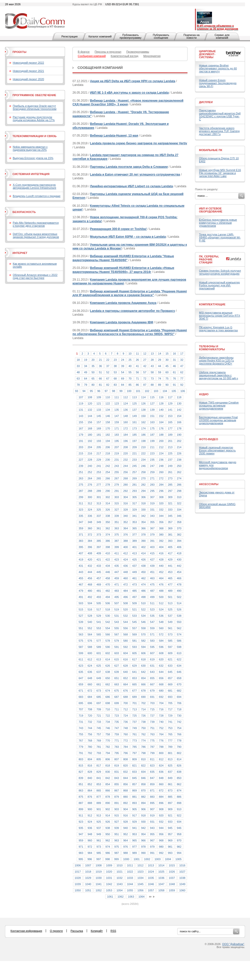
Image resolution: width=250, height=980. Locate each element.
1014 (161, 865)
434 (108, 566)
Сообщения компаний (100, 68)
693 (170, 697)
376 (125, 535)
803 (81, 759)
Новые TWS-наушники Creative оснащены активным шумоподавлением (219, 405)
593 (134, 647)
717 (170, 709)
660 (90, 684)
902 (108, 809)
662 (108, 684)
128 (161, 403)
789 (170, 747)
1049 (182, 884)
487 (152, 591)
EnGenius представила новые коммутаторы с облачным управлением (218, 223)
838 (179, 772)
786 (143, 747)
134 (108, 410)
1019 (98, 872)
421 (99, 560)
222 (143, 453)
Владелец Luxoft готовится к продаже (37, 196)
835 (152, 772)
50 (93, 372)
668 (161, 684)
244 (125, 466)
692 (161, 697)
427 (152, 560)
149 (134, 416)
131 (81, 410)
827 (81, 772)
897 (170, 803)
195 (116, 441)
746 (108, 728)
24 (122, 360)
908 (161, 809)
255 (116, 472)
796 (125, 753)
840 (90, 778)
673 (99, 691)
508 (125, 603)
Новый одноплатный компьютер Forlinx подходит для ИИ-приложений (219, 285)
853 (99, 784)
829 (99, 772)
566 (108, 634)
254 (108, 472)
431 (81, 566)
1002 (147, 859)
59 (159, 372)
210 (143, 447)
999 (116, 859)
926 (108, 822)
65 (93, 379)
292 (125, 491)
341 (134, 516)
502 (179, 597)
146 (108, 416)
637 (99, 672)
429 (170, 560)
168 (90, 428)
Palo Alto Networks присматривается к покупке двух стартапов (36, 224)
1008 (98, 865)
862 (179, 784)
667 (152, 684)
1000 (126, 859)
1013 (151, 865)
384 (90, 541)
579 (116, 641)
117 (170, 397)
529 (99, 616)
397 (99, 547)
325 (99, 510)
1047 (161, 884)
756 (90, 734)
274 (179, 478)
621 (170, 659)
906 (143, 809)
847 (152, 778)
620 (161, 659)
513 (170, 603)
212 (161, 447)
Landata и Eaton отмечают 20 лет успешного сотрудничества (135, 175)
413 (134, 553)
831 (116, 772)
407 (81, 553)
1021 (119, 872)
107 (81, 397)
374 (108, 535)
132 (90, 410)
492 (90, 597)
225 (170, 453)
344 (161, 516)
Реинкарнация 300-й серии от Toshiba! (118, 229)
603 (116, 653)
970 (179, 840)
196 (125, 441)
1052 (98, 890)
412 (125, 553)
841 (99, 778)
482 (108, 591)
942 (143, 828)
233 (134, 460)
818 (108, 766)
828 (90, 772)
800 (161, 753)
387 (116, 541)
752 (161, 728)
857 (134, 784)
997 (98, 859)
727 (152, 716)
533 (134, 616)
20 (93, 360)
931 (152, 822)
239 (81, 466)
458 (108, 578)
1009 (109, 865)
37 (108, 366)
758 (108, 734)
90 (167, 385)
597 (170, 647)
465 (170, 578)
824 (161, 766)
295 (152, 491)
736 (125, 722)
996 (90, 859)
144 (90, 416)
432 (90, 566)
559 (152, 628)
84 (122, 385)
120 (90, 403)
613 (99, 659)
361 (99, 528)
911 (81, 815)
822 (143, 766)
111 (116, 397)
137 (134, 410)
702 (143, 703)
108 (90, 397)
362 (108, 528)
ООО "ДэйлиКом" (233, 944)
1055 (130, 890)
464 (161, 578)
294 (143, 491)
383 (81, 541)
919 (152, 815)
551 (81, 628)
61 (174, 372)
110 (108, 397)
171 (116, 428)
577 (99, 641)
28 (152, 360)
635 (81, 672)
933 (170, 822)
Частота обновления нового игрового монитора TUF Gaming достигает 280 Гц (219, 131)
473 (134, 585)
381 (170, 535)
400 (125, 547)
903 (116, 809)
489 (170, 591)
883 (152, 797)
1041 (98, 884)
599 (81, 653)
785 (134, 747)
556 (125, 628)
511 (152, 603)
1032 (119, 878)
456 (90, 578)
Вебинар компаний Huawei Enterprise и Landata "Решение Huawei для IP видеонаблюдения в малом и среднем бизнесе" (130, 293)
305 (134, 497)
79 (85, 385)
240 (90, 466)
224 (161, 453)
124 (125, 403)
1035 (151, 878)
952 (125, 834)
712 (125, 709)
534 (143, 616)
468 (90, 585)
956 (161, 834)
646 (179, 672)
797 (134, 753)
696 (90, 703)
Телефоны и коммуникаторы (212, 348)
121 (99, 403)
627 (116, 666)
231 (116, 460)
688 (125, 697)
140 (161, 410)
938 (108, 828)
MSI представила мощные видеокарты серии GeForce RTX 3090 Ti (219, 316)
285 (170, 485)
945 (170, 828)
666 (143, 684)
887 (81, 803)
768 (90, 741)
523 (152, 609)
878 (108, 797)
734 (108, 722)
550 (179, 622)
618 (143, 659)
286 (179, 485)
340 (125, 516)
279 (116, 485)
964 (125, 840)
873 (170, 790)
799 (152, 753)
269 (134, 478)
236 (161, 460)
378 (143, 535)
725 (134, 716)
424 (125, 560)
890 (108, 803)
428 (161, 560)
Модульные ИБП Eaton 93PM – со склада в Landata (128, 237)
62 (182, 372)
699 (116, 703)
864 (90, 790)
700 (125, 703)
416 (161, 553)
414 (143, 553)
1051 (88, 890)
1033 (130, 878)
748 (125, 728)
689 (134, 697)
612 (90, 659)
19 (85, 360)
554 (108, 628)
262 (179, 472)
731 (81, 722)
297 (170, 491)
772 (125, 741)
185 (134, 435)
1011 (130, 865)
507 (116, 603)
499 (152, 597)
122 (108, 403)
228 (90, 460)
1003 (157, 859)
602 (108, 653)
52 (108, 372)
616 (125, 659)
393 (170, 541)
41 (137, 366)
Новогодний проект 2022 (28, 63)
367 (152, 528)
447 (116, 572)
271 (152, 478)
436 (125, 566)
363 (116, 528)
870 (143, 790)
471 (116, 585)
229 (99, 460)
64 (85, 379)
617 (134, 659)
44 (159, 366)
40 (130, 366)
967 (152, 840)
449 (134, 572)
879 (116, 797)
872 (161, 790)
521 (134, 609)
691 (152, 697)
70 (130, 379)
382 (179, 535)
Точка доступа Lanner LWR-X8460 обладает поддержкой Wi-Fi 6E (220, 237)
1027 (182, 872)
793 (99, 753)
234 (143, 460)
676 (125, 691)
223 (152, 453)
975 (116, 847)
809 (134, 759)
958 (179, 834)
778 (179, 741)
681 (170, 691)
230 (108, 460)
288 (90, 491)
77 (182, 379)
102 (147, 391)
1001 (136, 859)
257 (134, 472)
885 (170, 797)
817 (99, 766)
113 (134, 397)
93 (76, 391)
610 (179, 653)
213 (170, 447)
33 (78, 366)
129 (170, 403)
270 (143, 478)
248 (161, 466)
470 (108, 585)
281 (134, 485)
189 (170, 435)
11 (137, 354)
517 (99, 609)
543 (116, 622)
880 (125, 797)
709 (99, 709)
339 (116, 516)
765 (170, 734)
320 (161, 503)
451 (152, 572)
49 (85, 372)
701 (134, 703)
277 (99, 485)
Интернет (20, 253)
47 (182, 366)
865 (99, 790)
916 (125, 815)
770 (108, 741)
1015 (172, 865)
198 (143, 441)
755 (81, 734)
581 (134, 641)
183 (116, 435)
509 (134, 603)
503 (81, 603)
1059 (172, 890)
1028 (78, 878)
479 (81, 591)
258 (143, 472)
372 (90, 535)
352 (125, 522)
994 (179, 853)
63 (78, 379)
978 (143, 847)
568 (125, 634)
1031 (109, 878)
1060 (182, 890)
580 (125, 641)
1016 (182, 865)
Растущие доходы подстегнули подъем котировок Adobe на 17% (34, 119)
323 (81, 510)
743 (81, 728)
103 (156, 391)
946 (179, 828)
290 (108, 491)
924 (90, 822)
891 (116, 803)
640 (125, 672)
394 (179, 541)
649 (99, 678)
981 (170, 847)
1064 (141, 897)
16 (174, 354)
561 (170, 628)
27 (145, 360)
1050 (78, 890)
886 (179, 797)
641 (134, 672)
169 (99, 428)
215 (81, 453)
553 (99, 628)
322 (179, 503)
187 (152, 435)
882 (143, 797)
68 (115, 379)
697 (99, 703)
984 (90, 853)
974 (108, 847)
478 (179, 585)
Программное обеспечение (34, 95)
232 (125, 460)
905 (134, 809)
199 (152, 441)
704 (161, 703)
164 (161, 422)
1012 (140, 865)
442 (179, 566)
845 (134, 778)
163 (152, 422)
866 (108, 790)
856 (125, 784)
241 (99, 466)
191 (81, 441)
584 (161, 641)
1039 (78, 884)
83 (115, 385)
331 (152, 510)
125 (134, 403)
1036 (161, 878)
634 (179, 666)
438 (143, 566)
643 (152, 672)
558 (143, 628)
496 (125, 597)
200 (161, 441)
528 (90, 616)
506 (108, 603)
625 (99, 666)
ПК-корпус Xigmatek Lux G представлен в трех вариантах (218, 329)
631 (152, 666)
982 (179, 847)
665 (134, 684)
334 (179, 510)
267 (116, 478)
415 (152, 553)
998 (107, 859)
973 (99, 847)
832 (125, 772)
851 (81, 784)
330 (143, 510)
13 (152, 354)
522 (143, 609)
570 (143, 634)
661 (99, 684)
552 (90, 628)
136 (125, 410)
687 (116, 697)
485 (134, 591)
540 (90, 622)
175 (152, 428)
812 (161, 759)
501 (170, 597)
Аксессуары (209, 484)
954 (143, 834)
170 (108, 428)
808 (125, 759)
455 (81, 578)
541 (99, 622)
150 (143, 416)
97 (106, 391)
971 (81, 847)
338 (108, 516)
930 (143, 822)
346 (179, 516)
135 (116, 410)
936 (90, 828)
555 (116, 628)
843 (116, 778)
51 (100, 372)
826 (179, 766)
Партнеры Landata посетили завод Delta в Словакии (129, 167)
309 (170, 497)
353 (134, 522)
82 (108, 385)
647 (81, 678)
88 (152, 385)
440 (161, 566)
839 (81, 778)
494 (108, 597)
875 (81, 797)
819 (116, 766)
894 (143, 803)
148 (125, 416)
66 (100, 379)
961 (99, 840)
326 (108, 510)
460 (125, 578)
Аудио (204, 394)
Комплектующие (212, 304)
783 (116, 747)
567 (116, 634)
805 (99, 759)
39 (122, 366)
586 (179, 641)
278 (108, 485)
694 (179, 697)
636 (90, 672)
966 (143, 840)
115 (152, 397)
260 (161, 472)
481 (99, 591)
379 (152, 535)
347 (81, 522)
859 (152, 784)
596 (161, 647)
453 (170, 572)
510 (143, 603)
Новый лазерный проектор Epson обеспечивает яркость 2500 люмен (217, 450)
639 (116, 672)
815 (81, 766)
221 (134, 453)
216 (90, 453)
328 (125, 510)
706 (179, 703)
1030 (98, 878)
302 (108, 497)
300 (90, 497)
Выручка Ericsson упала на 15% (33, 158)
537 (170, 616)
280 (125, 485)
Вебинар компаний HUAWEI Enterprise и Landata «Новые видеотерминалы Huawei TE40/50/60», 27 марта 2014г (123, 270)
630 (143, 666)
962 (108, 840)
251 (81, 472)
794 (108, 753)
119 (81, 403)
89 (159, 385)
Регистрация (69, 36)
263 (81, 478)
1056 (140, 890)
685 (99, 697)
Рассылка (77, 931)
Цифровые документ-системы (207, 54)
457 (99, 578)
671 (81, 691)
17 (182, 354)
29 (159, 360)
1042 (109, 884)
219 (116, 453)
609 (170, 653)
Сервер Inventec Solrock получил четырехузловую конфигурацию (220, 272)
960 (90, 840)
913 (99, 815)
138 (143, 410)
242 (108, 466)
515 (81, 609)
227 (81, 460)
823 (152, 766)
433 (99, 566)
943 (152, 828)
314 (108, 503)
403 (152, 547)
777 (170, 741)
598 (179, 647)
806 (108, 759)
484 (125, 591)
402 (143, 547)
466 (179, 578)
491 (81, 597)
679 (152, 691)
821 (134, 766)
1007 (88, 865)
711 (116, 709)
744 (90, 728)
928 (125, 822)
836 (161, 772)
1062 (120, 897)
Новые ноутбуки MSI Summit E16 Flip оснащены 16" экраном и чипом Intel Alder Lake (220, 173)
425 (134, 560)
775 (152, 741)
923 (81, 822)
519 (116, 609)
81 (100, 385)
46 (174, 366)
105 (174, 391)
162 (143, 422)
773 (134, 741)
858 (143, 784)
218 (108, 453)
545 (134, 622)
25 (130, 360)
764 (161, 734)
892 (125, 803)
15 (167, 354)
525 (170, 609)
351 (116, 522)
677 (134, 691)
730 (179, 716)
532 (125, 616)
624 (90, 666)
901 (99, 809)
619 (152, 659)
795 (116, 753)
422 (108, 560)
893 (134, 803)
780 (90, 747)
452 (161, 572)
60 (167, 372)
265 (99, 478)
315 (116, 503)
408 (90, 553)
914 (108, 815)
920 (161, 815)
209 (134, 447)
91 (174, 385)
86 (137, 385)
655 (152, 678)
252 (90, 472)
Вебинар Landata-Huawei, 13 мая (114, 136)
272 (161, 478)
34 (85, 366)
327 (116, 510)
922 (179, 815)
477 (170, 585)
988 (125, 853)
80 (93, 385)
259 (152, 472)
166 (179, 422)
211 (152, 447)
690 (143, 697)
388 (125, 541)
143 (81, 416)
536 (161, 616)
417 (170, 553)
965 (134, 840)
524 (161, 609)
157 (99, 422)
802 (179, 753)
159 (116, 422)
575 (81, 641)
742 (179, 722)
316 (125, 503)
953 (134, 834)
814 (179, 759)
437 (134, 566)
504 (90, 603)
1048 (172, 884)
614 (108, 659)
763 (152, 734)
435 (116, 566)
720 (90, 716)
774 (143, 741)
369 (170, 528)
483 (116, 591)
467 (81, 585)
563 (81, 634)
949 (99, 834)
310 (179, 497)
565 (99, 634)
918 (143, 815)
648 (90, 678)
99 (121, 391)
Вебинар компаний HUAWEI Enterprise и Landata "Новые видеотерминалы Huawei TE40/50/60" (123, 258)
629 (134, 666)
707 (81, 709)
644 (161, 672)
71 (137, 379)
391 (152, 541)
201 (170, 441)
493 (99, 597)
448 (125, 572)
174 (143, 428)
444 (90, 572)
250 (179, 466)
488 (161, 591)
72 (145, 379)
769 (99, 741)
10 (130, 354)
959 (81, 840)
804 (90, 759)
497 (134, 597)
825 (170, 766)
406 (179, 547)
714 (143, 709)
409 (99, 553)
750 (143, 728)
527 (81, 616)
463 (152, 578)
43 (152, 366)
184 (125, 435)
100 (129, 391)
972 (90, 847)
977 (134, 847)
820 (125, 766)
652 (125, 678)
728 (161, 716)
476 (161, 585)
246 (143, 466)
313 (99, 503)
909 (170, 809)
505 (99, 603)
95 (91, 391)
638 (108, 672)
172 (125, 428)
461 (134, 578)
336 (90, 516)
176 (161, 428)
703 (152, 703)
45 (167, 366)
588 (90, 647)
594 (143, 647)
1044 (130, 884)
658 (179, 678)
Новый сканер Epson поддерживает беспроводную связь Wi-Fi (218, 83)
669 (170, 684)
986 (108, 853)
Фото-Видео (208, 439)
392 (161, 541)
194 (108, 441)
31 (174, 360)
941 (134, 828)
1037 (172, 878)
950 (108, 834)
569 (134, 634)
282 (143, 485)
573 (170, 634)
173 (134, 428)
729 (170, 716)
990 (143, 853)
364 (125, 528)
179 (81, 435)
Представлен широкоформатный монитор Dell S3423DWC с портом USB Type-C (220, 115)
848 (161, 778)
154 (179, 416)
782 (108, 747)
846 (143, 778)
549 (170, 622)
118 (179, 397)
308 (161, 497)
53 (115, 372)
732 (90, 722)
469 (99, 585)
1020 (109, 872)
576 (90, 641)
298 (179, 491)
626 (108, 666)
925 (99, 822)
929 (134, 822)
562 (179, 628)
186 (143, 435)
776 (161, 741)
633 (170, 666)
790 (179, 747)
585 (170, 641)
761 (134, 734)
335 (81, 516)
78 (78, 385)
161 (134, 422)
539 (81, 622)
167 (81, 428)
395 (81, 547)
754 (179, 728)
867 (116, 790)
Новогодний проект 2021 (28, 71)
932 (161, 822)
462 (143, 578)
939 (116, 828)
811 (152, 759)
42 (145, 366)
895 (152, 803)
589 (99, 647)
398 (108, 547)
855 (116, 784)
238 (179, 460)
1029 (88, 878)
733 (99, 722)
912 (90, 815)
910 (179, 809)
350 (108, 522)
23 (115, 360)
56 (137, 372)
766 (179, 734)
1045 (140, 884)
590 (108, 647)
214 (179, 447)
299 (81, 497)
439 (152, 566)
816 (90, 766)
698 (108, 703)
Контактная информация (26, 931)
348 (90, 522)
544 (125, 622)
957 (170, 834)
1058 (161, 890)
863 (81, 790)
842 (108, 778)
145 (99, 416)
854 (108, 784)
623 (81, 666)
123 (116, 403)
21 (100, 360)
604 (125, 653)
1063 (131, 897)
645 (170, 672)
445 (99, 572)
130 (179, 403)
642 (143, 672)
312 (90, 503)
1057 (151, 890)
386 (108, 541)
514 (179, 603)
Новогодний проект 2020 (28, 79)
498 (143, 597)
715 (152, 709)
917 (134, 815)
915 (116, 815)
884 (161, 797)
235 (152, 460)
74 (159, 379)
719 (81, 716)
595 (152, 647)
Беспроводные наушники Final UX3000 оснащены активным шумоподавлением (218, 420)
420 (90, 560)
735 (116, 722)
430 (179, 560)
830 (108, 772)
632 (161, 666)
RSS (113, 931)
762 (143, 734)
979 (152, 847)
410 (108, 553)
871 (152, 790)
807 (116, 759)
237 (170, 460)
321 (170, 503)
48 (78, 372)
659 (81, 684)
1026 (172, 872)
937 (99, 828)
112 (125, 397)
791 (81, 753)
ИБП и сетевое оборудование (211, 210)
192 (90, 441)
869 (134, 790)
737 (134, 722)
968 (161, 840)
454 (179, 572)
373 (99, 535)
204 (90, 447)
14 (159, 354)
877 (99, 797)
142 (179, 410)
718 (179, 709)
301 (99, 497)
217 (99, 453)
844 (125, 778)
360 (90, 528)
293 (134, 491)
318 (143, 503)
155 (81, 422)
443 (81, 572)
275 (81, 485)
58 (152, 372)
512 (161, 603)
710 (108, 709)
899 (81, 809)
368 (161, 528)
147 (116, 416)
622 (179, 659)
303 (116, 497)
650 (108, 678)
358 (179, 522)
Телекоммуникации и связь (34, 136)
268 (125, 478)
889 (99, 803)
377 (134, 535)
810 (143, 759)
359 (81, 528)
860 (161, 784)
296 (161, 491)
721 (99, 716)
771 (116, 741)
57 (145, 372)
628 (125, 666)
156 (90, 422)
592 (125, 647)
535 (152, 616)
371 (81, 535)
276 (90, 485)
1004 (168, 859)
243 (116, 466)
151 (152, 416)
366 (143, 528)
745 (99, 728)
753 (170, 728)
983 (81, 853)
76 (174, 379)
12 (145, 354)
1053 (109, 890)
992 (161, 853)
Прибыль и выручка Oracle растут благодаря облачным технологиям (35, 107)
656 (161, 678)
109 (99, 397)
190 (179, 435)
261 (170, 472)
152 (161, 416)
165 (170, 422)
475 (152, 585)
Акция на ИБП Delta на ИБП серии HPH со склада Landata (133, 81)
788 (161, 747)
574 (179, 634)
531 (116, 616)
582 (143, 641)
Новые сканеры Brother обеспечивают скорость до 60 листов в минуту (218, 68)
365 (134, 528)
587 (81, 647)
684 (90, 697)
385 (99, 541)
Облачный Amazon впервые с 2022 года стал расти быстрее (35, 276)
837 (170, 772)
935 (81, 828)
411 (116, 553)
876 (90, 797)
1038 (182, 878)
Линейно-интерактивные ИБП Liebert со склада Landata (131, 186)
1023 (140, 872)
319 (152, 503)
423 (116, 560)
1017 (78, 872)
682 (179, 691)
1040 (88, 884)
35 (93, 366)
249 (170, 466)
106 (183, 391)
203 (81, 447)
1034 (140, 878)
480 (90, 591)
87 (145, 385)
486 (143, 591)
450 (143, 572)
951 (116, 834)
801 (170, 753)
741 (170, 722)
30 (167, 360)
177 (170, 428)
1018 (88, 872)
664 (125, 684)
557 (134, 628)
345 (170, 516)
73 (152, 379)
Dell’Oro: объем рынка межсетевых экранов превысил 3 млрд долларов (36, 235)
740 (161, 722)
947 (81, 834)
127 (152, 403)
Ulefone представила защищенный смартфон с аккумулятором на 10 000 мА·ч (218, 375)
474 (143, 585)
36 (100, 366)
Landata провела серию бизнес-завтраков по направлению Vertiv (138, 143)
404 (161, 547)
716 (161, 709)
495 (116, 597)
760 (125, 734)
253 (99, 472)
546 (143, 622)
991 (152, 853)
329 (134, 510)
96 (99, 391)
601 (99, 653)
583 (152, 641)
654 (143, 678)
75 (167, 379)
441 (170, 566)
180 (90, 435)
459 (116, 578)
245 (134, 466)
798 (143, 753)
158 (108, 422)
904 (125, 809)
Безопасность (24, 212)
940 (125, 828)
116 (161, 397)
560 (161, 628)
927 (116, 822)
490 (179, 591)
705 (170, 703)
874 (179, 790)
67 (108, 379)
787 (152, 747)
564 (90, 634)
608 (161, 653)
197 (134, 441)
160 (125, 422)
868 (125, 790)
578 (108, 641)
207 (116, 447)
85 (130, 385)
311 (81, 503)
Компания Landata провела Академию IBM (121, 322)
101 (138, 391)
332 (161, 510)
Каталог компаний (100, 36)
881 (134, 797)
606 (143, 653)
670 (179, 684)
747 (116, 728)
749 (134, 728)
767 (81, 741)
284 (161, 485)
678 (143, 691)
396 (90, 547)
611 (81, 659)
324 (90, 510)
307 (152, 497)
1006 (78, 865)
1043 (119, 884)
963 (116, 840)
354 (143, 522)
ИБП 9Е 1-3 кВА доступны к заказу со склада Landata (129, 93)
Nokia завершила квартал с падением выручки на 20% (30, 148)
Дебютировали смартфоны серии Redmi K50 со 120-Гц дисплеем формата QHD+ (216, 361)
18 (78, 360)
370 (179, 528)
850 (179, 778)
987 (116, 853)
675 (116, 691)
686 (108, 697)
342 (143, 516)
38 (115, 366)
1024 (151, 872)
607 (152, 653)
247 (152, 466)
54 (122, 372)
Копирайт (97, 931)
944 (161, 828)
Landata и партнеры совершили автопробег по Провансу (132, 311)
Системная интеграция (31, 174)
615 (116, 659)
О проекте (56, 931)
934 (179, 822)
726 (143, 716)
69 (122, 379)
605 (134, 653)
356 (161, 522)
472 (125, 585)
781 (99, 747)
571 (152, 634)
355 (152, 522)
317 (134, 503)
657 (170, 678)
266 (108, 478)
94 (84, 391)
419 (81, 560)
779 (81, 747)
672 (90, 691)
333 (170, 510)
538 (179, 616)
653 (134, 678)
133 (99, 410)
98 (113, 391)
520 (125, 609)
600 (90, 653)
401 (134, 547)
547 (152, 622)
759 (116, 734)
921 (170, 815)
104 (165, 391)
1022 (130, 872)
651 (116, 678)
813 (170, 759)
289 (99, 491)
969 (170, 840)
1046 (151, 884)
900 (90, 809)
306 (143, 497)
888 (90, 803)
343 (152, 516)
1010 (119, 865)
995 (81, 859)
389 (134, 541)
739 (152, 722)
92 (182, 385)
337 (99, 516)
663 (116, 684)
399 (116, 547)
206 (108, 447)
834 (143, 772)
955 (152, 834)
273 (170, 478)
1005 (178, 859)
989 (134, 853)
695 (81, 703)
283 (152, 485)
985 (99, 853)
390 (143, 541)
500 (161, 597)
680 (161, 691)
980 (161, 847)
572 (161, 634)
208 (125, 447)
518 (108, 609)
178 (179, 428)
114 (143, 397)
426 (143, 560)
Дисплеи (206, 102)
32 (182, 360)
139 (152, 410)
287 (81, 491)
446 (108, 572)
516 (90, 609)
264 (90, 478)
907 (152, 809)
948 (90, 834)
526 (179, 609)
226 (179, 453)
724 (125, 716)
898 (179, 803)
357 (170, 522)
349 (99, 522)
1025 (161, 872)
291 (116, 491)
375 (116, 535)
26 (137, 360)
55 (130, 372)
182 (108, 435)
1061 (110, 897)
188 (161, 435)
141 (170, 410)
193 (99, 441)
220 (125, 453)
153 (170, 416)
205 (99, 447)
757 (99, 734)
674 (108, 691)
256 (125, 472)
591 (116, 647)
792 (90, 753)
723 (116, 716)
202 (179, 441)
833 (134, 772)
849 (170, 778)
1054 (119, 890)
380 (161, 535)
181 (99, 435)
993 (170, 853)
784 (125, 747)
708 (90, 709)
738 (143, 722)
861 (170, 784)
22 (108, 360)
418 (179, 553)
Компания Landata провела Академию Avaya (123, 303)
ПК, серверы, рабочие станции (209, 259)
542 (108, 622)
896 (161, 803)
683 (81, 697)
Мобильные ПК (211, 150)
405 (170, 547)
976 (125, 847)
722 (108, 716)
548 (161, 622)
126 (143, 403)
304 (125, 497)
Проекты (19, 52)
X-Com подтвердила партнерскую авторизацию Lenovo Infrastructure (34, 186)
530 (108, 616)
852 (90, 784)
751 (152, 728)
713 (134, 709)
